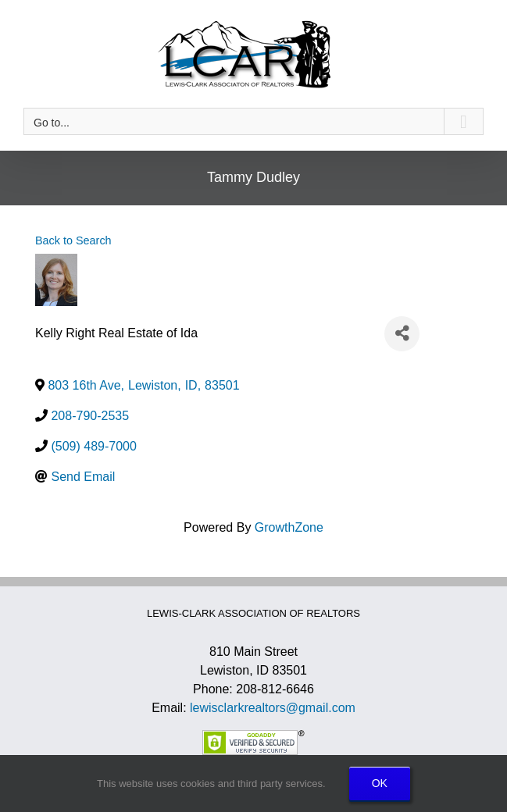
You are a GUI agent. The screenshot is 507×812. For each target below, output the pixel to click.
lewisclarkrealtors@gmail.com (273, 708)
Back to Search (73, 240)
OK (380, 783)
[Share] (402, 334)
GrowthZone (289, 527)
